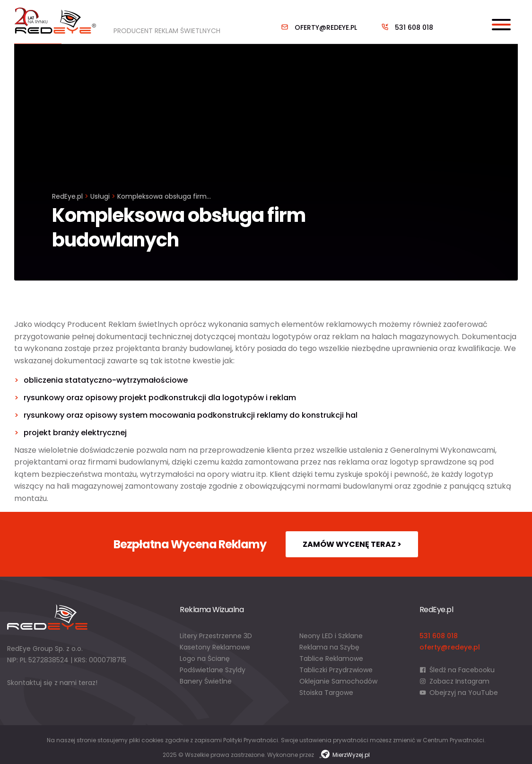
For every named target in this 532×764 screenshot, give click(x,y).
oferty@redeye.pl (326, 27)
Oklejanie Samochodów (338, 681)
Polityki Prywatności (251, 740)
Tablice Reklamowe (331, 659)
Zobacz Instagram (455, 681)
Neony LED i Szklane (331, 636)
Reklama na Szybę (329, 647)
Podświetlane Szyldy (213, 670)
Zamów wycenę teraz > (352, 544)
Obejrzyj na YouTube (459, 693)
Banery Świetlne (206, 681)
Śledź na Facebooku (457, 670)
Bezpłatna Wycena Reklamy (190, 544)
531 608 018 (414, 27)
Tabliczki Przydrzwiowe (336, 670)
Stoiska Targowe (326, 693)
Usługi (100, 196)
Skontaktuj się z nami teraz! (52, 683)
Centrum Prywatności (454, 740)
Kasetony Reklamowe (215, 647)
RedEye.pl (67, 196)
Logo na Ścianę (205, 659)
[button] (19, 745)
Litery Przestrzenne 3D (216, 636)
